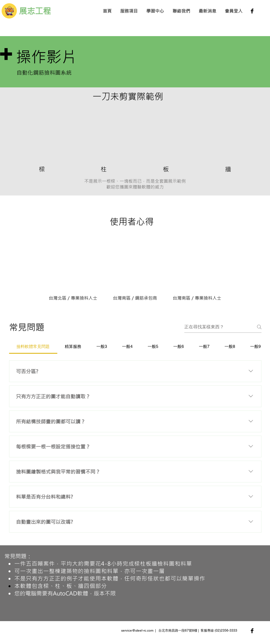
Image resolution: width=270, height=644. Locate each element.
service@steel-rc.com (137, 630)
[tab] (33, 347)
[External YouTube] (42, 134)
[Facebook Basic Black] (252, 11)
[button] (129, 11)
